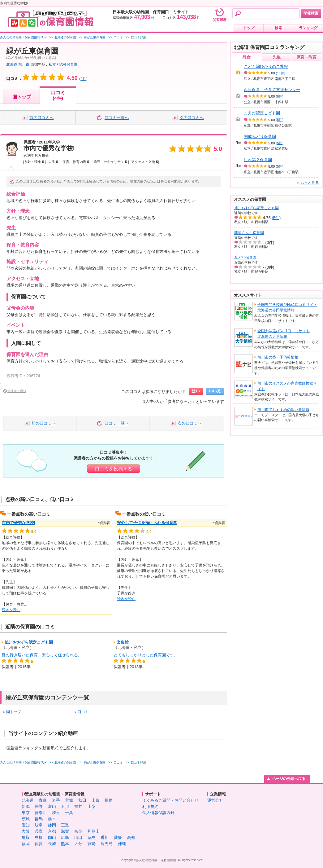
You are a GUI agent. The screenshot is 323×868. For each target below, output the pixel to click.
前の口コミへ (41, 118)
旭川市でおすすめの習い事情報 (283, 410)
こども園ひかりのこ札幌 (266, 66)
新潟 (26, 806)
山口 (78, 837)
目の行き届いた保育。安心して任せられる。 (42, 655)
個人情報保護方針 (158, 813)
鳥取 (26, 837)
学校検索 (311, 13)
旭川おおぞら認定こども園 (29, 642)
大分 (78, 844)
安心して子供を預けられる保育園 (147, 523)
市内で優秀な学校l (49, 148)
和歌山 (94, 831)
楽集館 (123, 642)
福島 (109, 800)
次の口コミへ (192, 118)
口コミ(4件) (58, 95)
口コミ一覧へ (117, 118)
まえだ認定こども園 (262, 113)
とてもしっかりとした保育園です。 (146, 655)
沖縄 (122, 844)
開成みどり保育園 (260, 137)
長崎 (52, 844)
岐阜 (39, 825)
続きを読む (11, 610)
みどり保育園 (245, 258)
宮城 (69, 800)
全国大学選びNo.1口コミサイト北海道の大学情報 (284, 334)
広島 (65, 837)
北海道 (12, 64)
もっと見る (310, 183)
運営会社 (215, 800)
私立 (52, 64)
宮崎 (92, 844)
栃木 (52, 819)
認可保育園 (68, 64)
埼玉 (56, 813)
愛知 (26, 825)
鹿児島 (107, 844)
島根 (39, 837)
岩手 (56, 800)
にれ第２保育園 (258, 160)
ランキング (308, 28)
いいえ (215, 391)
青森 (43, 800)
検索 (278, 28)
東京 (26, 813)
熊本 (65, 844)
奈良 (78, 831)
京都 (52, 831)
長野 (39, 806)
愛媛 (118, 837)
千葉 (69, 813)
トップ (249, 28)
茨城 (26, 819)
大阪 (26, 831)
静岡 (52, 825)
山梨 (92, 806)
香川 (105, 837)
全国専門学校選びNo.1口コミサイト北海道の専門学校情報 (287, 307)
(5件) (280, 143)
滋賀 (65, 831)
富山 (52, 806)
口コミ (83, 712)
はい (196, 391)
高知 (131, 837)
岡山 (52, 837)
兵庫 (39, 831)
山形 (96, 800)
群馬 (39, 819)
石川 (65, 806)
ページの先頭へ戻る (289, 779)
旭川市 (24, 64)
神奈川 (41, 813)
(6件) (280, 96)
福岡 (26, 844)
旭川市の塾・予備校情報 (278, 357)
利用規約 (150, 806)
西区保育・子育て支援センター (272, 90)
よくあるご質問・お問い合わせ (170, 800)
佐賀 (39, 844)
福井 (78, 806)
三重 (65, 825)
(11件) (281, 73)
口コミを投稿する (114, 469)
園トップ (22, 97)
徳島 (92, 837)
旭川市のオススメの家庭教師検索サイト (287, 386)
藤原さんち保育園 (249, 233)
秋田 (82, 800)
